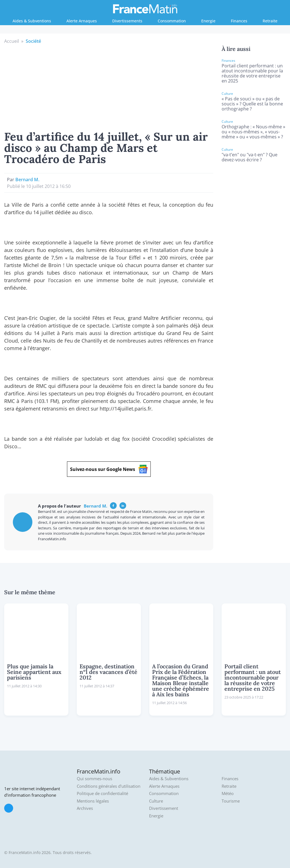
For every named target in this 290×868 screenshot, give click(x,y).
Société (33, 41)
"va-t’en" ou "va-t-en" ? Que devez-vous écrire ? (250, 157)
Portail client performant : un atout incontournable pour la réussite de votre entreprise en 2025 (252, 73)
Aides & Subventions (32, 21)
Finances (239, 21)
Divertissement (164, 808)
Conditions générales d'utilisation (109, 786)
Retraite (270, 21)
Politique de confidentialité (102, 793)
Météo (228, 793)
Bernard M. (27, 180)
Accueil (12, 41)
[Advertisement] (109, 86)
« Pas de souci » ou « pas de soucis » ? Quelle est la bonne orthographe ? (252, 104)
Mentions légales (93, 801)
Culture (156, 801)
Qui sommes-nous (94, 779)
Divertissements (127, 21)
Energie (208, 21)
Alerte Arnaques (82, 21)
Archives (85, 808)
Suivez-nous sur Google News (109, 469)
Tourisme (231, 801)
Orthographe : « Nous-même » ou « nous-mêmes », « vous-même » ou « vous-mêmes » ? (253, 132)
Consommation (172, 21)
